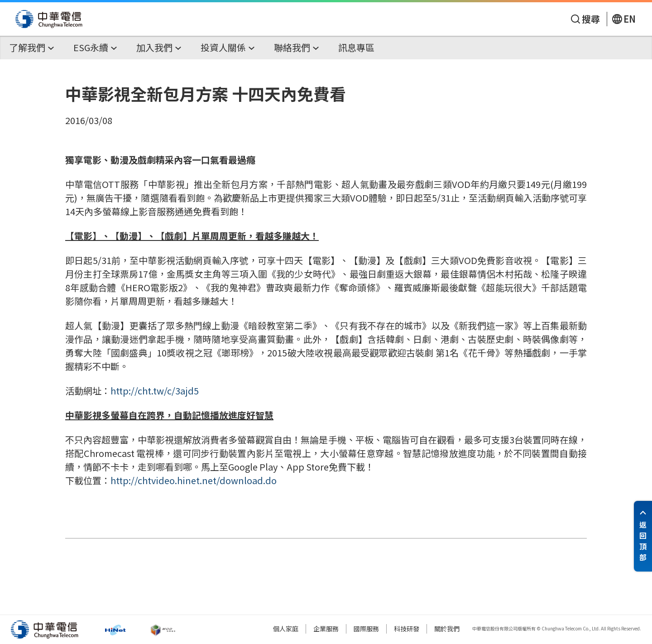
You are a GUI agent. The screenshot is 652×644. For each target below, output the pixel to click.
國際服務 (366, 629)
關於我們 (447, 629)
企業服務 (326, 629)
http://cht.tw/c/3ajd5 (155, 391)
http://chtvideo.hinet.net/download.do (194, 480)
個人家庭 (286, 629)
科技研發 (407, 629)
